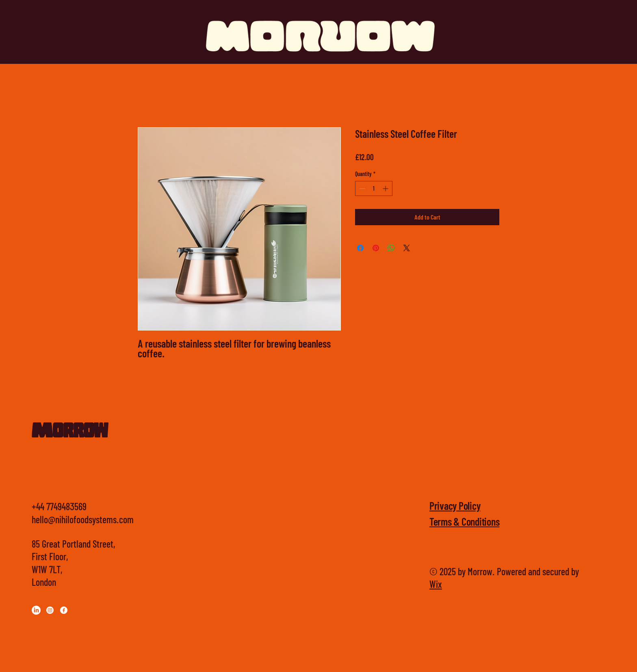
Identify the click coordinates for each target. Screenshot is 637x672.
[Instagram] (50, 610)
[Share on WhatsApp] (391, 248)
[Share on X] (407, 248)
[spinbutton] (374, 188)
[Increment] (386, 188)
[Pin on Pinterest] (376, 248)
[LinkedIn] (36, 610)
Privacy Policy (455, 506)
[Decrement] (361, 188)
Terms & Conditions (464, 521)
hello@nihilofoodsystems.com (83, 519)
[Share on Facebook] (360, 248)
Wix (436, 584)
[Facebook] (64, 610)
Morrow (70, 432)
